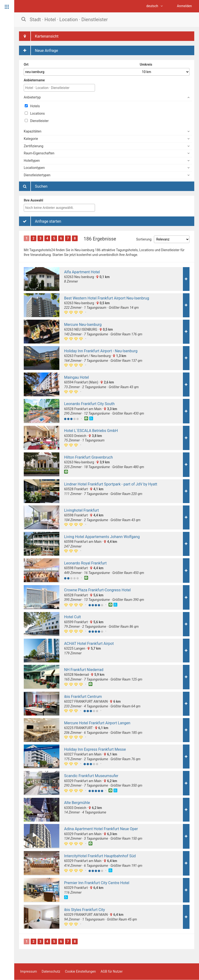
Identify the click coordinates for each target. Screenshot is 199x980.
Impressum (28, 971)
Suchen (33, 186)
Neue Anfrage (38, 50)
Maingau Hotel (76, 377)
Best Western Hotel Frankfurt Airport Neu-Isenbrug (107, 298)
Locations (35, 113)
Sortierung (144, 239)
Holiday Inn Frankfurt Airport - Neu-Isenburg (101, 351)
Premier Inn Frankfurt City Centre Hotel (97, 883)
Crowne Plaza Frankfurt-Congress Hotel (97, 590)
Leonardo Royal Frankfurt (85, 563)
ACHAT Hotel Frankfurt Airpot (89, 644)
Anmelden (184, 6)
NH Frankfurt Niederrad (84, 670)
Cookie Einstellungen (80, 971)
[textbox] (61, 208)
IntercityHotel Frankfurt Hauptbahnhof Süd (100, 856)
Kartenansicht (39, 36)
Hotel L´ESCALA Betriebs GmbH (91, 431)
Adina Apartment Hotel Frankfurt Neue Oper (101, 829)
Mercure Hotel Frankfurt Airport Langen (97, 723)
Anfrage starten (40, 221)
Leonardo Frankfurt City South (89, 404)
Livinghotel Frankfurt (81, 510)
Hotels (32, 106)
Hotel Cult (72, 617)
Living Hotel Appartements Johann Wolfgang (102, 537)
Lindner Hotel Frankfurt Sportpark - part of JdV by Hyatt (111, 484)
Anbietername (34, 80)
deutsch (154, 6)
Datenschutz (51, 971)
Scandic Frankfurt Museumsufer (91, 776)
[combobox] (59, 208)
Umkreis (146, 64)
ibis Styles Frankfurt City (85, 910)
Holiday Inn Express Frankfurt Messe (95, 749)
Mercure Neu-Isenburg (83, 325)
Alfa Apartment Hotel (82, 272)
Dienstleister (37, 121)
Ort (26, 64)
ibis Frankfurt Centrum (83, 697)
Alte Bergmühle (77, 803)
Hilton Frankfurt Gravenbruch (88, 457)
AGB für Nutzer (112, 971)
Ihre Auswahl (33, 200)
